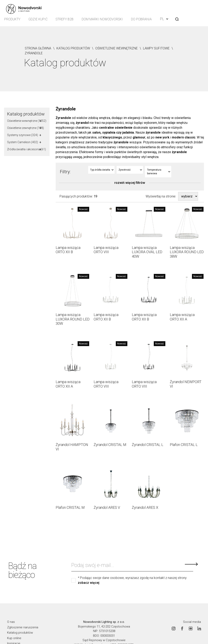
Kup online (14, 638)
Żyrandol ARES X (145, 507)
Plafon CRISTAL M (70, 507)
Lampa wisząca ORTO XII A (182, 317)
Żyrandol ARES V (107, 507)
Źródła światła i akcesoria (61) (27, 149)
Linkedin (199, 628)
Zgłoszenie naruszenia (23, 627)
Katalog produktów (26, 114)
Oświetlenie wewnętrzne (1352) (27, 121)
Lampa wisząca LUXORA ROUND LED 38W (187, 252)
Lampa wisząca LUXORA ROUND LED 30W (73, 319)
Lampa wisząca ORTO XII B (68, 250)
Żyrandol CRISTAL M (110, 445)
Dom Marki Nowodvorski (102, 19)
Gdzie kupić (38, 19)
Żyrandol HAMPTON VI (72, 447)
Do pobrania (141, 19)
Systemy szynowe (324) (23, 135)
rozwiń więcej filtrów (130, 183)
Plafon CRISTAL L (184, 445)
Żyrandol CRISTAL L (148, 445)
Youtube (191, 628)
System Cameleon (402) (23, 142)
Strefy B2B (65, 19)
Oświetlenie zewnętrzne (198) (25, 128)
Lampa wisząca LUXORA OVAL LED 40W (147, 252)
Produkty (12, 19)
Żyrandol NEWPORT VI (186, 384)
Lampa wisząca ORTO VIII (106, 250)
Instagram (173, 628)
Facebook (182, 628)
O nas (11, 622)
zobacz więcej (89, 583)
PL (164, 19)
